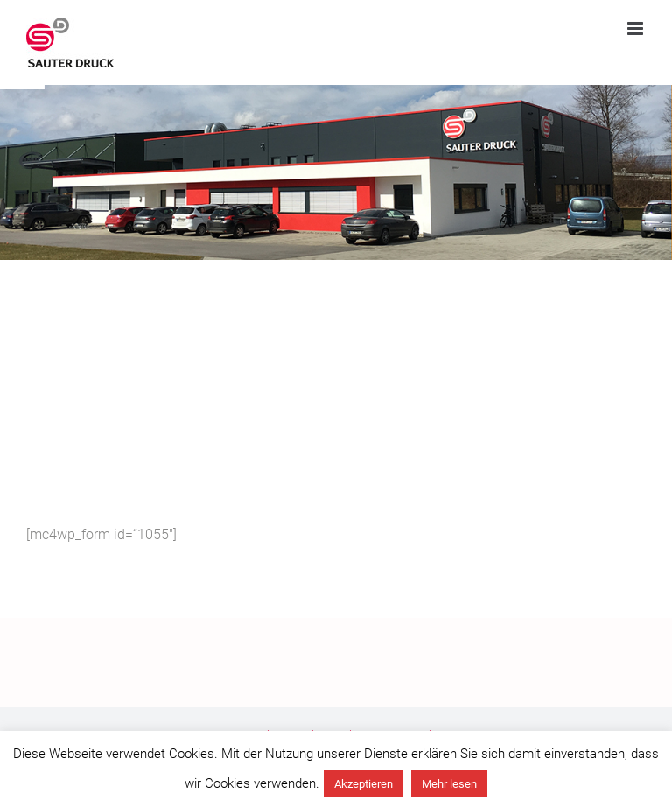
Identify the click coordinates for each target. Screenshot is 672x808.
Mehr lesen (449, 784)
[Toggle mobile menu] (637, 28)
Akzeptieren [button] (364, 784)
